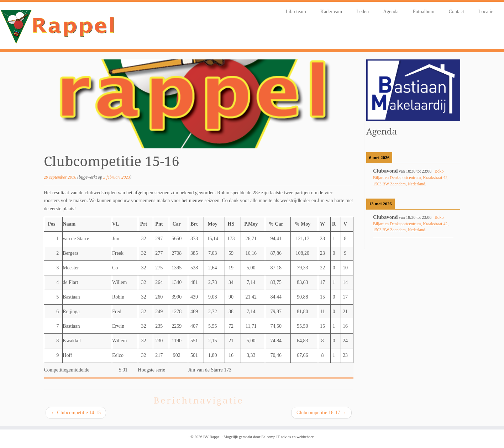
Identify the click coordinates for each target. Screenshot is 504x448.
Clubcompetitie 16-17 (321, 413)
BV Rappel (212, 437)
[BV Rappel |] (58, 25)
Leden (363, 12)
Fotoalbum (424, 12)
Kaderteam (331, 12)
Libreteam (296, 12)
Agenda (391, 12)
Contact (456, 12)
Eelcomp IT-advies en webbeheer (287, 437)
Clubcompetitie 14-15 (76, 413)
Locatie (486, 12)
